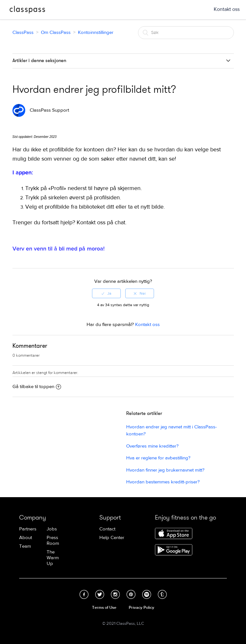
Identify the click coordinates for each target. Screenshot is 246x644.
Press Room (53, 541)
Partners (28, 529)
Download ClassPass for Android (174, 550)
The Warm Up (53, 558)
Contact (107, 529)
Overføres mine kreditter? (152, 446)
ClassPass (27, 11)
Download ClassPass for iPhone (174, 534)
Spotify (147, 594)
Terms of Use (104, 608)
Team (25, 546)
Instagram (115, 594)
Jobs (52, 529)
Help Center (112, 538)
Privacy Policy (142, 608)
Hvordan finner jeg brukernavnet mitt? (165, 470)
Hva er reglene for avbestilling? (158, 458)
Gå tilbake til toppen (37, 387)
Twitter (100, 594)
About (26, 538)
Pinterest (131, 594)
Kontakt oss (227, 9)
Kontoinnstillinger (96, 32)
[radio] (106, 293)
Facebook (84, 594)
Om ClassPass (56, 32)
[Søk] (186, 33)
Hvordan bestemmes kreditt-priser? (163, 482)
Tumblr (162, 594)
